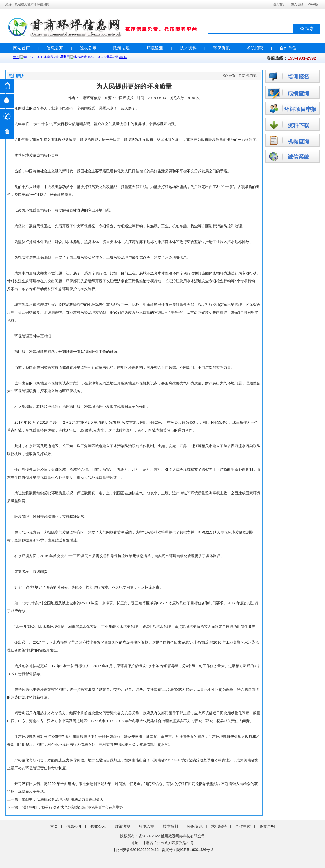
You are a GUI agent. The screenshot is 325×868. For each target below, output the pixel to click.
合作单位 (288, 48)
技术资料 (188, 48)
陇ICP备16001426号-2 (195, 850)
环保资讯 (221, 48)
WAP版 (313, 4)
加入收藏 (297, 4)
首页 (242, 76)
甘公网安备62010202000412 (135, 850)
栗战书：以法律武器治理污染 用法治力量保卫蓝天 (63, 799)
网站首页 (21, 48)
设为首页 (279, 4)
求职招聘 (255, 48)
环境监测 (155, 48)
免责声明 (267, 826)
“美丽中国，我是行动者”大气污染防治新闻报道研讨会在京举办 (72, 807)
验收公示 (88, 48)
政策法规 (121, 48)
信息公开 (55, 48)
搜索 (307, 29)
